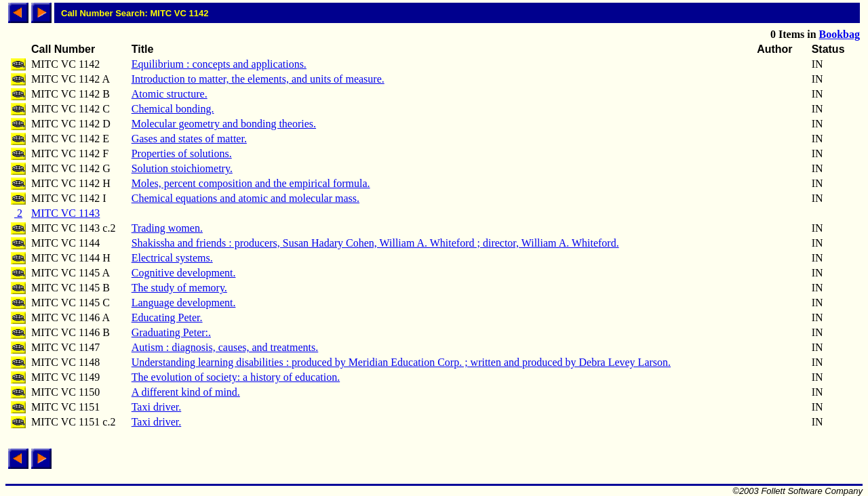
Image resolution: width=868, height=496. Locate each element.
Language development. (184, 303)
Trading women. (167, 228)
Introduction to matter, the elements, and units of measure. (258, 79)
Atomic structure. (170, 94)
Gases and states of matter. (189, 139)
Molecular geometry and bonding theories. (224, 124)
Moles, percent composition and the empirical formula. (251, 183)
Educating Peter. (167, 317)
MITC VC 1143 (65, 213)
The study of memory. (179, 288)
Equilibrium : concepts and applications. (219, 64)
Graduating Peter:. (171, 332)
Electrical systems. (172, 258)
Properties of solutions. (182, 153)
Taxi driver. (157, 407)
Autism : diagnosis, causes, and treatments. (225, 347)
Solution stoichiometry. (182, 168)
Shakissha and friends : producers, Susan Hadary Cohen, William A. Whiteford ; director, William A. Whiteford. (375, 243)
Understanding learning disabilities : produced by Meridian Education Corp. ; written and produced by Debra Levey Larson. (401, 362)
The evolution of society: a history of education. (236, 377)
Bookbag (840, 34)
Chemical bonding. (173, 109)
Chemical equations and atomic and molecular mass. (245, 198)
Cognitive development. (184, 273)
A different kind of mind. (186, 392)
